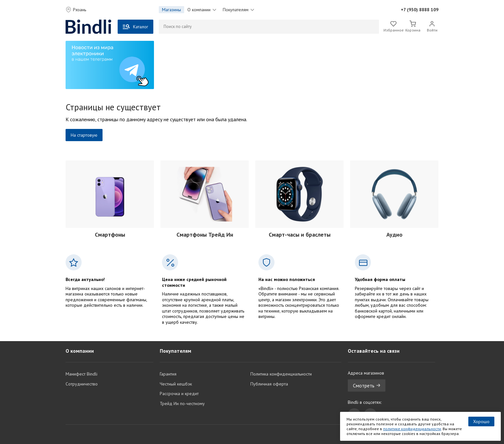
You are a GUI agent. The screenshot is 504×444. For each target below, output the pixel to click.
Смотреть (367, 385)
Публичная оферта (269, 384)
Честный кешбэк (176, 384)
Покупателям (239, 10)
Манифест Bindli (81, 374)
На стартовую (84, 135)
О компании (202, 10)
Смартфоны (110, 235)
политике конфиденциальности (412, 429)
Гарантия (168, 374)
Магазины (171, 10)
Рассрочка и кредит (179, 394)
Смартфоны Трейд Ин (205, 235)
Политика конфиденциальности (281, 374)
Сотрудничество (82, 384)
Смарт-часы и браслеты (300, 235)
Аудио (394, 235)
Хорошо (481, 421)
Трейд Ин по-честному (182, 403)
